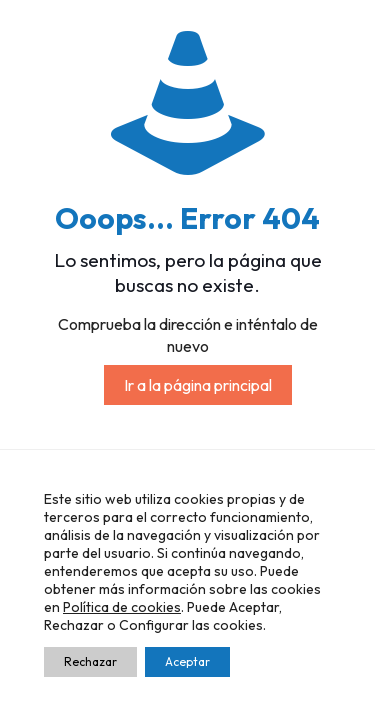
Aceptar (187, 661)
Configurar (154, 625)
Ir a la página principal (198, 385)
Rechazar (90, 661)
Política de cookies (122, 607)
